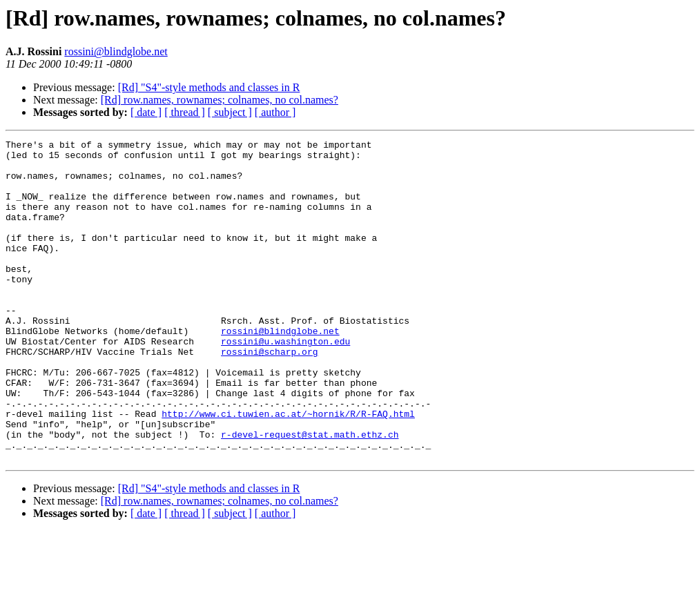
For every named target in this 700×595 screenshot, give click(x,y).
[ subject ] (230, 112)
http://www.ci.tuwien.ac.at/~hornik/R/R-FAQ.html (288, 469)
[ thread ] (185, 112)
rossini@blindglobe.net (116, 51)
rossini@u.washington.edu (285, 382)
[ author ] (275, 112)
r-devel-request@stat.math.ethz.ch (310, 494)
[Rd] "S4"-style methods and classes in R (209, 87)
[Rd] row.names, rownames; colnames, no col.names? (220, 100)
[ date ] (146, 112)
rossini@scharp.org (269, 395)
